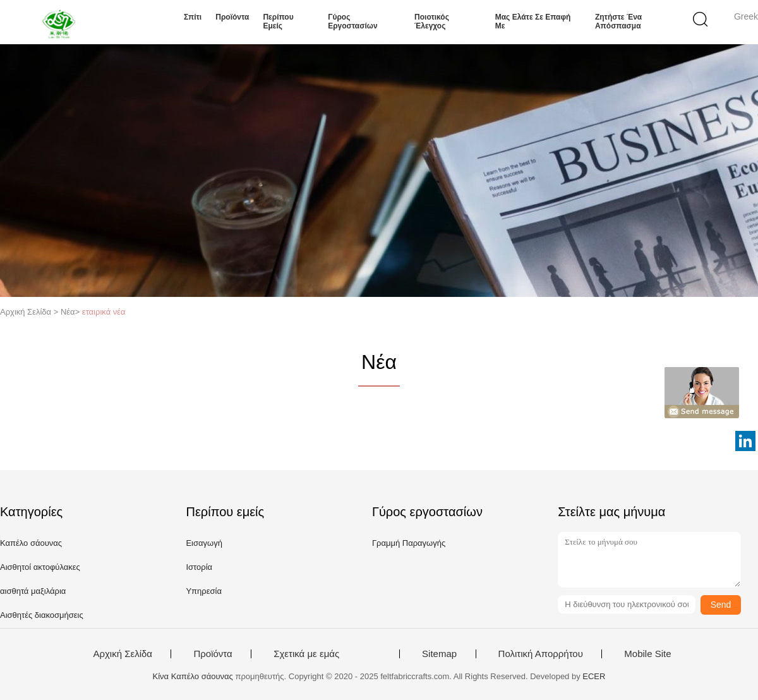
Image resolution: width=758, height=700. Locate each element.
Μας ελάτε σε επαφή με (533, 21)
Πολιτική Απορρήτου (541, 654)
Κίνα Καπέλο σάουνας (193, 676)
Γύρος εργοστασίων (352, 21)
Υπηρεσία (204, 591)
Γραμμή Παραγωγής (409, 543)
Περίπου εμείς (278, 21)
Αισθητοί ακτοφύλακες (40, 567)
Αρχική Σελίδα (123, 654)
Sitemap (439, 654)
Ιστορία (199, 567)
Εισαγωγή (204, 543)
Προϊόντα (232, 17)
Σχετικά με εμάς (306, 654)
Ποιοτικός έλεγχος (432, 21)
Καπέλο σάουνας (31, 543)
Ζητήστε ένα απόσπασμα (618, 21)
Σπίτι (193, 17)
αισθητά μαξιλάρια (33, 591)
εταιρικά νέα (104, 312)
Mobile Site (647, 654)
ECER (594, 676)
